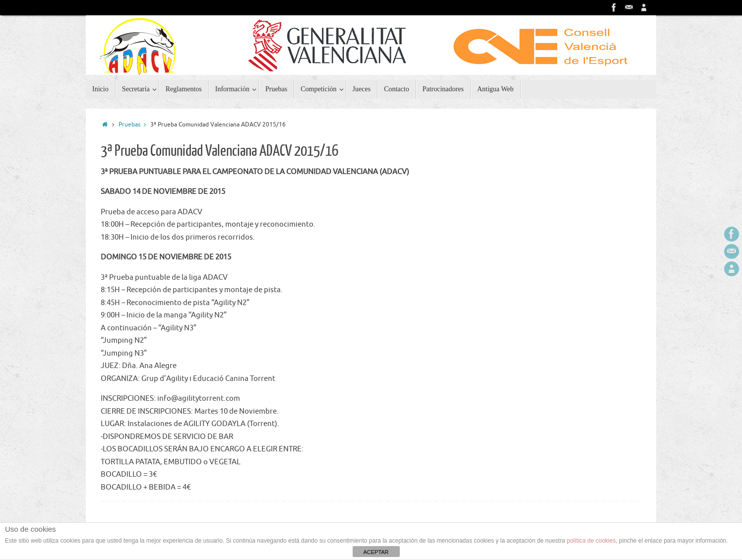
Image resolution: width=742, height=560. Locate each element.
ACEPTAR (376, 552)
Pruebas (134, 125)
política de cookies (591, 541)
